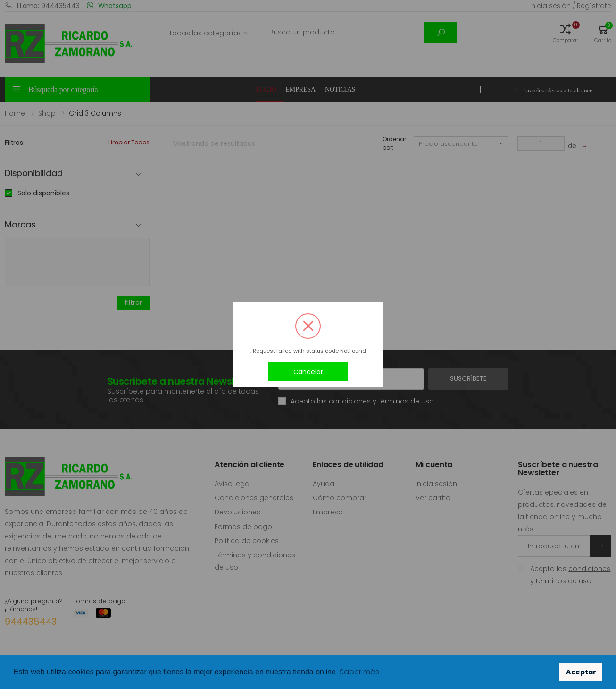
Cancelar (308, 372)
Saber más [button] (359, 672)
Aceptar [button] (581, 672)
